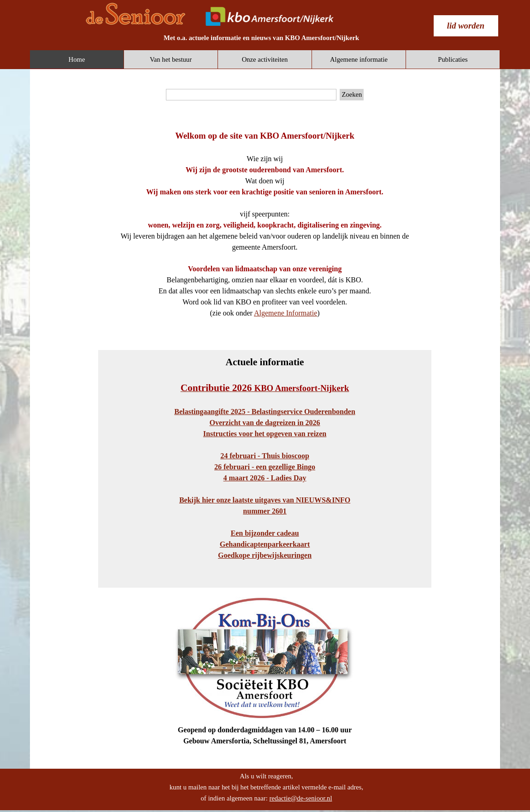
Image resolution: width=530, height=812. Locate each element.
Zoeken (352, 94)
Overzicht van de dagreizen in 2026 (265, 423)
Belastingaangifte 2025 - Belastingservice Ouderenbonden (265, 412)
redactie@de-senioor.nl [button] (300, 798)
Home (77, 59)
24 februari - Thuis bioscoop (265, 456)
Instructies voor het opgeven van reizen (265, 434)
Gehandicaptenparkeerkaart (265, 544)
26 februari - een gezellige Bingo (265, 467)
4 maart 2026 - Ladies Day (265, 478)
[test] (466, 26)
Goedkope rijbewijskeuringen (265, 555)
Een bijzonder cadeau (265, 533)
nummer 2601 (265, 511)
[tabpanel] (261, 38)
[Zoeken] (251, 95)
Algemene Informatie (286, 313)
